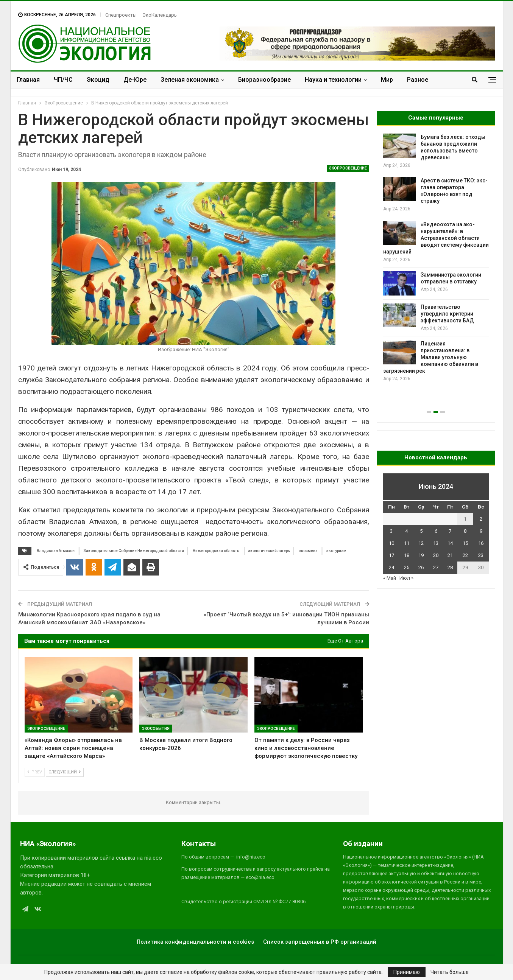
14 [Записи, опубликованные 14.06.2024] (450, 543)
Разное (418, 80)
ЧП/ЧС (63, 80)
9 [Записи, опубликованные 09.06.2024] (481, 531)
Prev (35, 772)
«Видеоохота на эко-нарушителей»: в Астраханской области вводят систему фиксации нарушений (436, 238)
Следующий (65, 772)
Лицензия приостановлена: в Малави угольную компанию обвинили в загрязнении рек (431, 357)
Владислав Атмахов (56, 551)
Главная (28, 80)
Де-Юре (135, 80)
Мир (387, 80)
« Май (390, 578)
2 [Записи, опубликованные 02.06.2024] (481, 519)
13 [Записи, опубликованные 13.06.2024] (436, 543)
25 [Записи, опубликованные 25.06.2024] (407, 567)
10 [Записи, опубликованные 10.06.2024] (391, 543)
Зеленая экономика (190, 80)
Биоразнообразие (264, 80)
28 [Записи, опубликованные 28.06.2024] (450, 567)
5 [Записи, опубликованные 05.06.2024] (421, 531)
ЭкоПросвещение (348, 168)
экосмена (308, 551)
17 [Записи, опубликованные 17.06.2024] (391, 555)
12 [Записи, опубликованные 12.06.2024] (421, 543)
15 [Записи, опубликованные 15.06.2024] (465, 543)
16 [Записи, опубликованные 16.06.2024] (481, 543)
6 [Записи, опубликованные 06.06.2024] (436, 531)
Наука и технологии (333, 80)
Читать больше (450, 972)
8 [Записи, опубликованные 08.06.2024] (465, 531)
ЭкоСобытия (156, 729)
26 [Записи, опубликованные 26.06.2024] (421, 567)
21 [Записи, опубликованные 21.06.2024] (450, 555)
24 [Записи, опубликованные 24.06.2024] (391, 567)
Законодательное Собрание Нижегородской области (134, 551)
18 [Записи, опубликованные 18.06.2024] (407, 555)
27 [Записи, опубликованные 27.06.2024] (436, 567)
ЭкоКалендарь (160, 15)
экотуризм (336, 551)
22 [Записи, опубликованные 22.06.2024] (465, 555)
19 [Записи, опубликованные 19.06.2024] (421, 555)
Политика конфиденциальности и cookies (195, 942)
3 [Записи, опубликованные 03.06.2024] (391, 531)
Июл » (406, 578)
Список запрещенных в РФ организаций (320, 942)
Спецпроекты (121, 15)
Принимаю (407, 972)
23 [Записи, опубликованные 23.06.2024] (481, 555)
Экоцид (98, 80)
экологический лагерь (269, 551)
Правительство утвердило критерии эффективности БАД (447, 314)
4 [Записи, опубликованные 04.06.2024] (406, 531)
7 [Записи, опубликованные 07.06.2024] (450, 531)
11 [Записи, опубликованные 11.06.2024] (407, 543)
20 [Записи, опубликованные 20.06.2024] (436, 555)
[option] (436, 258)
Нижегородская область (216, 551)
